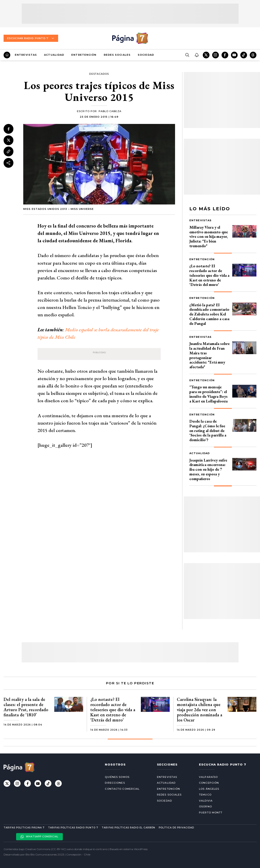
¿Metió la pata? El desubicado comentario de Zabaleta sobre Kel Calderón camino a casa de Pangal (209, 314)
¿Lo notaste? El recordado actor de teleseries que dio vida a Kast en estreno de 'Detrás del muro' (209, 275)
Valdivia (206, 801)
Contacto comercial (122, 789)
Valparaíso (208, 777)
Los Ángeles (209, 789)
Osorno (205, 806)
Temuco (205, 795)
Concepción (209, 783)
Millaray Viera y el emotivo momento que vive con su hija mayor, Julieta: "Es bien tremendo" (209, 236)
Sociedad (146, 55)
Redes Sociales (117, 55)
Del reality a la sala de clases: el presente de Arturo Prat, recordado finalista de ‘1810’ (26, 707)
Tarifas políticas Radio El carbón (128, 828)
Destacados (99, 74)
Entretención (84, 55)
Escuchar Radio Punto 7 (31, 38)
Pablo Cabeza (110, 111)
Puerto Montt (211, 813)
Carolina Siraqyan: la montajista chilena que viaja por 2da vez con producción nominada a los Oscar (200, 710)
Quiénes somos (117, 777)
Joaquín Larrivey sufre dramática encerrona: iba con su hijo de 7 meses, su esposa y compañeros (208, 469)
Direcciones (115, 783)
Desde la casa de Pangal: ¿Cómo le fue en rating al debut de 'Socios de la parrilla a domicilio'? (208, 430)
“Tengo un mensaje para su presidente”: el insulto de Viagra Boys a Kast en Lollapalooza (208, 394)
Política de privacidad (176, 828)
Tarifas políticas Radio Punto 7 (73, 828)
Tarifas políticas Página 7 (24, 828)
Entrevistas (26, 55)
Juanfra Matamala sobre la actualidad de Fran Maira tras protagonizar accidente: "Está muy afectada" (209, 355)
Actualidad (54, 55)
